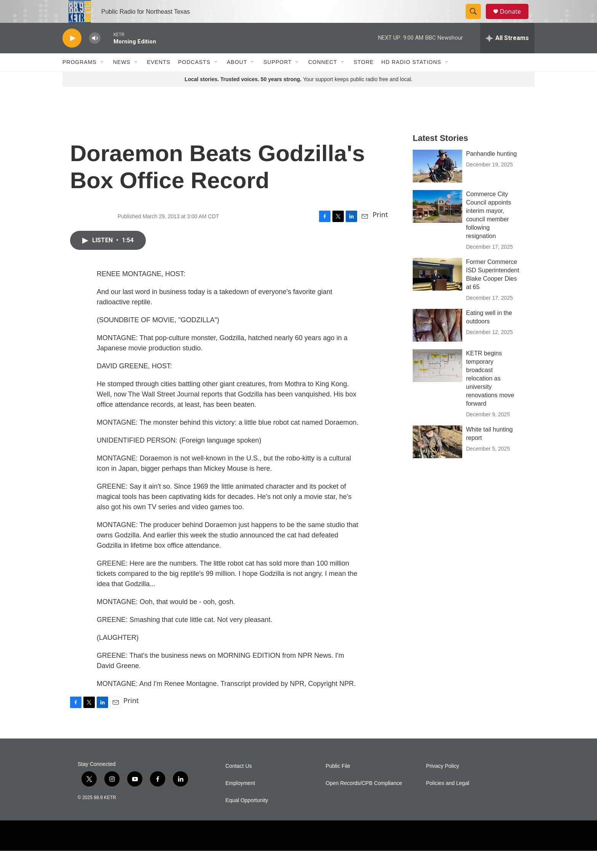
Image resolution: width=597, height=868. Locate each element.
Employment (240, 800)
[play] (72, 55)
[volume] (95, 55)
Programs (80, 79)
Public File (338, 783)
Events (159, 79)
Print (380, 232)
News (122, 79)
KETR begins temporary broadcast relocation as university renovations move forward (490, 396)
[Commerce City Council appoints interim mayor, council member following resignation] (437, 224)
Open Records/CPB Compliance (364, 800)
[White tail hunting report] (437, 459)
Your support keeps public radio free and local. (299, 96)
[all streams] (507, 55)
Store (364, 79)
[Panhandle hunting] (437, 183)
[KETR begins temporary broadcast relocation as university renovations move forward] (437, 383)
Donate (515, 20)
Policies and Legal (448, 800)
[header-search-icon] (477, 20)
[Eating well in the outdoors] (437, 342)
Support (278, 79)
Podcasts (194, 79)
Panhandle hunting (491, 171)
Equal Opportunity (247, 818)
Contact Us (239, 783)
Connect (322, 79)
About (237, 79)
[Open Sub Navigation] (102, 79)
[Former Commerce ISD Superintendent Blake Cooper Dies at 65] (437, 291)
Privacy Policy (443, 783)
